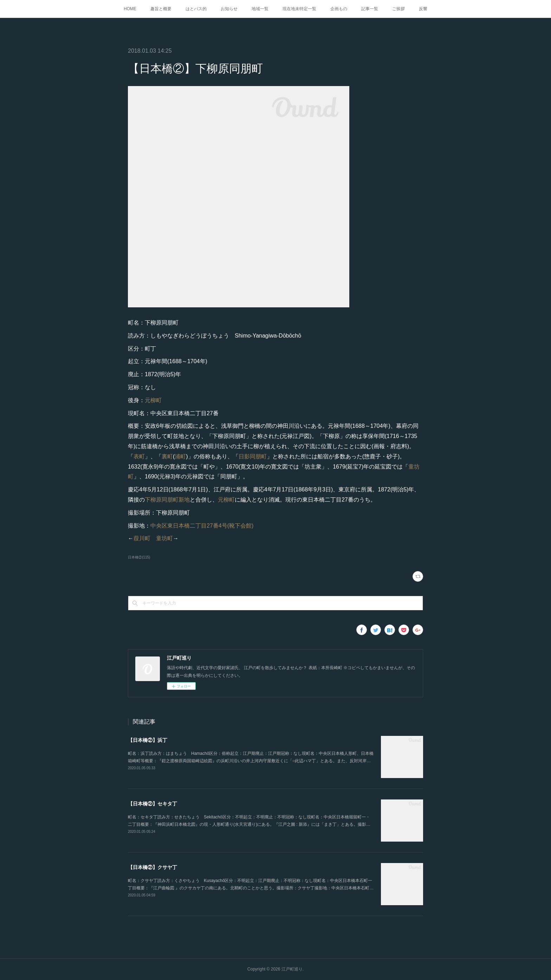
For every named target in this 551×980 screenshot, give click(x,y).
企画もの (339, 9)
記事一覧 (370, 9)
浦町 (180, 456)
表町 (139, 456)
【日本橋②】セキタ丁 (153, 804)
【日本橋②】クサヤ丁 (153, 867)
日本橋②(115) (139, 557)
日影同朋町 (253, 456)
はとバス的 (196, 9)
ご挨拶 (398, 9)
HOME (130, 9)
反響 (423, 9)
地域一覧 (260, 9)
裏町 (167, 456)
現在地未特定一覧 (299, 9)
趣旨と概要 (161, 9)
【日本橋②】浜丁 (148, 740)
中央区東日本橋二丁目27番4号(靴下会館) (202, 526)
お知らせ (229, 9)
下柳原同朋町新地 (167, 500)
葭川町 (142, 538)
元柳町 (153, 400)
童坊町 (164, 538)
